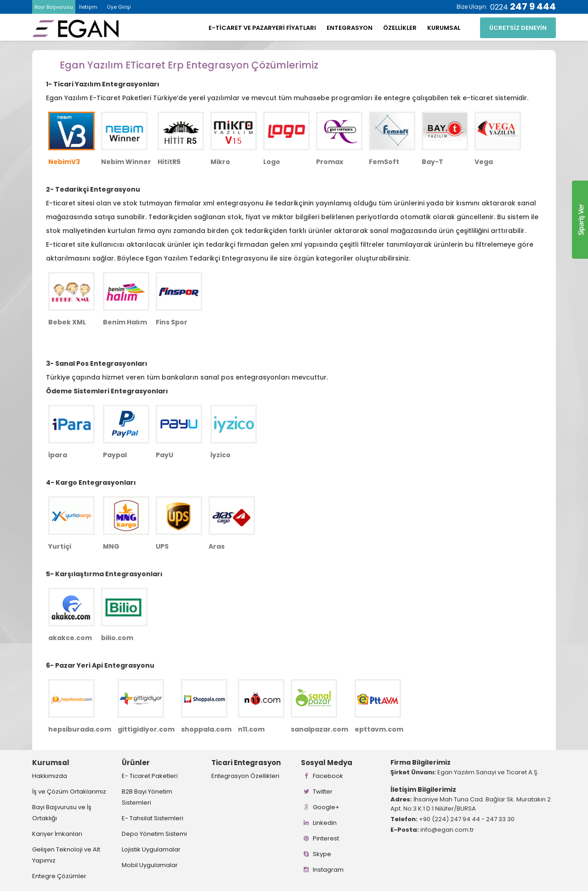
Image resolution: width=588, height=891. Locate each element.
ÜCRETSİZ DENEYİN (518, 28)
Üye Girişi (119, 7)
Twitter (317, 792)
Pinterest (320, 838)
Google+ (320, 807)
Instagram (322, 870)
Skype (316, 854)
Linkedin (319, 823)
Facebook (322, 776)
